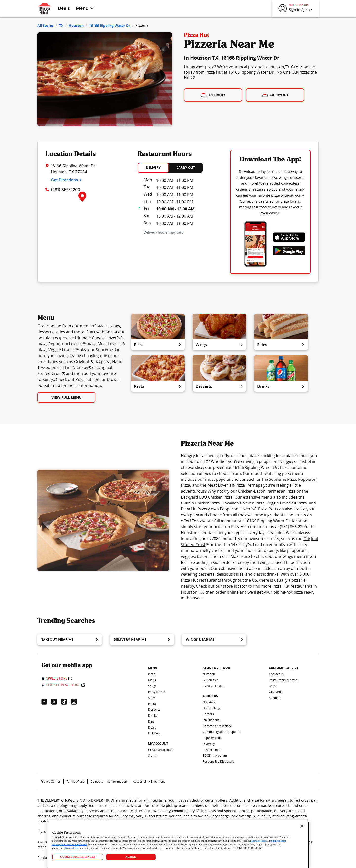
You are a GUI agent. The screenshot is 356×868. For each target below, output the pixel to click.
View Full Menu (67, 397)
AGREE (131, 857)
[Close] (302, 826)
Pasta (158, 386)
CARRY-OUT (186, 168)
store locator (235, 586)
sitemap (53, 385)
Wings (219, 345)
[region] (178, 844)
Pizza (158, 345)
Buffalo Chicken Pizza (200, 503)
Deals (64, 8)
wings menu (294, 556)
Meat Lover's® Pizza (226, 485)
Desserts (219, 386)
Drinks (281, 386)
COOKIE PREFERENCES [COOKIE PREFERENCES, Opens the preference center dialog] (78, 857)
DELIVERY (153, 168)
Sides (281, 345)
